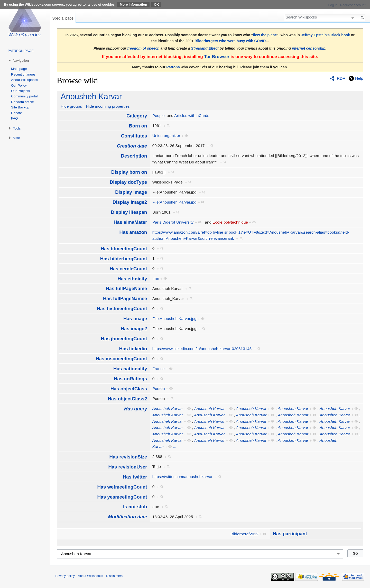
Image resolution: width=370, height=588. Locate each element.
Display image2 (130, 202)
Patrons (173, 67)
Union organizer (166, 136)
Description (134, 156)
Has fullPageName (126, 288)
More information (133, 4)
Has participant (290, 534)
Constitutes (134, 136)
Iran (156, 278)
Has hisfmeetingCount (122, 309)
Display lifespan (129, 212)
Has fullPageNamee (125, 298)
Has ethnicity (132, 279)
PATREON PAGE (21, 51)
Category (137, 116)
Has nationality (130, 369)
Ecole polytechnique (230, 222)
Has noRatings (130, 379)
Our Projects (20, 91)
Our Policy (19, 85)
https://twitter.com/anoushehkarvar (182, 477)
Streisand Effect (205, 48)
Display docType (128, 182)
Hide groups (71, 106)
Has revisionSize (128, 457)
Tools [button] (17, 128)
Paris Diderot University (173, 222)
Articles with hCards (192, 116)
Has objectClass (129, 389)
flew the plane (265, 35)
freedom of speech (144, 48)
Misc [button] (16, 138)
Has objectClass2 (127, 399)
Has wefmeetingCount (122, 487)
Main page (19, 69)
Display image (131, 192)
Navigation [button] (21, 61)
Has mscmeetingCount (121, 359)
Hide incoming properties (108, 106)
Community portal (24, 96)
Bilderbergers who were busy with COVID (230, 41)
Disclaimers (114, 576)
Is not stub (135, 507)
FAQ (14, 118)
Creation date (132, 146)
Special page (63, 18)
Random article (22, 102)
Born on (138, 126)
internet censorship (309, 48)
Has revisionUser (128, 467)
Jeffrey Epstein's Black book (325, 35)
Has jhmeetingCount (124, 339)
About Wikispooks (25, 80)
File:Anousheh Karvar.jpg (174, 202)
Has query (136, 409)
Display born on (129, 172)
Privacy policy (65, 576)
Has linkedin (133, 349)
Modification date (128, 517)
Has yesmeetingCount (122, 497)
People (159, 116)
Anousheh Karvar (91, 97)
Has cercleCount (128, 269)
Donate (17, 113)
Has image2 (134, 329)
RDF (341, 78)
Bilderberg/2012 (244, 534)
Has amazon (133, 232)
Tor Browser (217, 57)
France (159, 369)
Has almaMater (130, 222)
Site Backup (20, 107)
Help (359, 78)
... (175, 447)
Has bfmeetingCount (124, 249)
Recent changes (23, 74)
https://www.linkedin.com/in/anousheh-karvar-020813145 (202, 349)
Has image (135, 319)
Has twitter (135, 477)
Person (159, 388)
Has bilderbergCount (124, 259)
